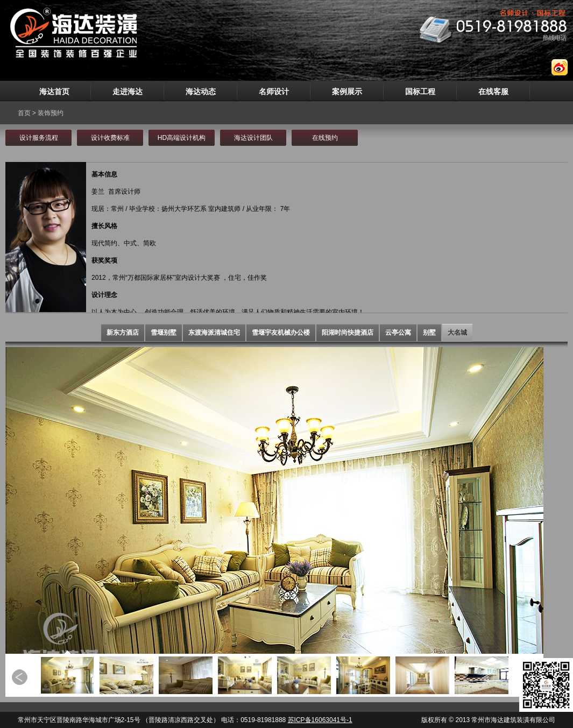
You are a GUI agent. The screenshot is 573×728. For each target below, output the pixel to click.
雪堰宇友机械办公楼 (281, 333)
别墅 (429, 333)
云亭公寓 (398, 333)
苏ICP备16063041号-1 (320, 720)
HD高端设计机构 (182, 138)
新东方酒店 (123, 333)
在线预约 (325, 138)
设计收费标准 (110, 138)
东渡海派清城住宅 (214, 333)
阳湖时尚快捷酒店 (348, 333)
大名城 (457, 333)
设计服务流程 (39, 138)
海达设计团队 (253, 138)
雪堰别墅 (164, 333)
